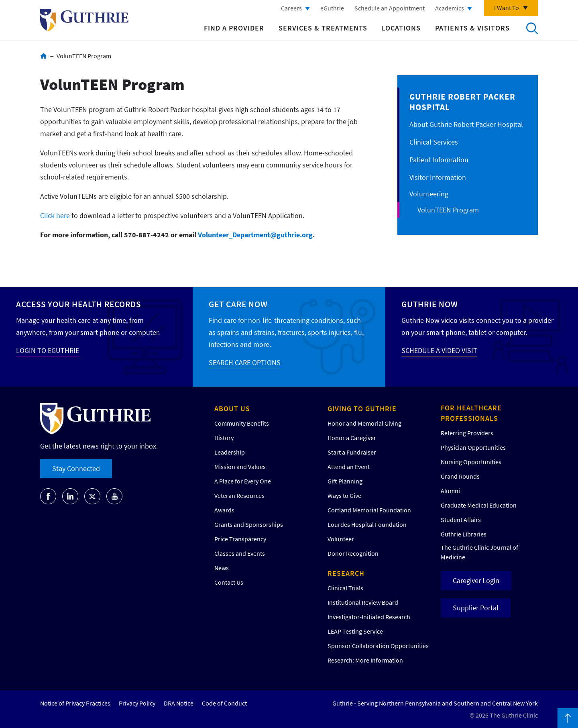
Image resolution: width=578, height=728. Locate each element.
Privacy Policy (137, 703)
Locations (401, 28)
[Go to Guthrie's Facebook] (48, 496)
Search (532, 28)
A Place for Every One (243, 481)
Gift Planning (345, 481)
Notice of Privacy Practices (75, 703)
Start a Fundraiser (352, 452)
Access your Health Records (78, 304)
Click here (55, 215)
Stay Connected (76, 468)
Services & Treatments (323, 28)
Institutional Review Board (363, 602)
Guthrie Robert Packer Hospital (462, 102)
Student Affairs (461, 520)
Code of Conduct (224, 703)
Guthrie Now (430, 304)
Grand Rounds (460, 476)
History (224, 438)
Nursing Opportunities (471, 462)
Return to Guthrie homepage (84, 20)
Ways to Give (344, 496)
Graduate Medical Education (479, 505)
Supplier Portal (476, 608)
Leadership (230, 452)
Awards (224, 510)
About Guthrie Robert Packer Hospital (466, 124)
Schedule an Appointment (390, 8)
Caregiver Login (476, 580)
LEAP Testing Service (355, 631)
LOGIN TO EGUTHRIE (48, 350)
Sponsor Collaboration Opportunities (378, 646)
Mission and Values (240, 467)
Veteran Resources (239, 496)
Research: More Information (365, 660)
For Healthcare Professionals (471, 413)
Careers (291, 8)
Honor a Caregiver (352, 438)
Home (44, 56)
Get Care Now (238, 304)
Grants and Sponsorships (249, 524)
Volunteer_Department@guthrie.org (255, 235)
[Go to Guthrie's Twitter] (92, 496)
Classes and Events (240, 553)
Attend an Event (349, 467)
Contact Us (229, 582)
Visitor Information (438, 177)
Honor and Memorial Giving (364, 423)
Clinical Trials (345, 588)
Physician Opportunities (473, 447)
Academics (450, 8)
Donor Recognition (353, 553)
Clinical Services (434, 142)
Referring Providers (467, 433)
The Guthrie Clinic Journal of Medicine (479, 552)
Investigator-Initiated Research (369, 617)
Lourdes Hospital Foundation (367, 524)
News (222, 568)
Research (346, 573)
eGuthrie (332, 8)
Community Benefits (242, 423)
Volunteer (341, 539)
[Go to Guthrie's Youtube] (114, 496)
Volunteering (429, 194)
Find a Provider (234, 28)
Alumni (450, 491)
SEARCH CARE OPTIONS (245, 362)
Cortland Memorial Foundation (369, 510)
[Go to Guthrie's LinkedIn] (70, 496)
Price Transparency (240, 539)
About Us (232, 409)
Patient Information (439, 160)
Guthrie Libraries (464, 534)
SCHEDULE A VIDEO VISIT (439, 350)
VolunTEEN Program (448, 210)
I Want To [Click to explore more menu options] (507, 8)
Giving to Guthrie (362, 409)
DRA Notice (179, 703)
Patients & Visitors (472, 28)
